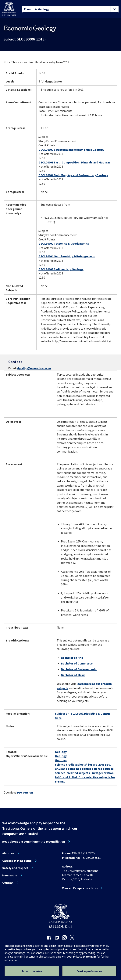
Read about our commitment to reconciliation (34, 841)
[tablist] (70, 9)
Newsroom (10, 875)
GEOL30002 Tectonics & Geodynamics (64, 243)
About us (8, 853)
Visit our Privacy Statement (79, 957)
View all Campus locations (80, 888)
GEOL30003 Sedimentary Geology (61, 269)
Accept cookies (32, 971)
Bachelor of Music (73, 675)
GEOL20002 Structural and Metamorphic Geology (71, 150)
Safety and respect (15, 868)
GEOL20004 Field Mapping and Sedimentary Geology (73, 175)
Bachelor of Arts (72, 658)
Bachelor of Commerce (77, 663)
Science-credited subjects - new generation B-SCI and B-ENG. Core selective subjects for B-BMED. (85, 777)
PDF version (25, 792)
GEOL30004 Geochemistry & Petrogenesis (67, 256)
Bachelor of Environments (79, 669)
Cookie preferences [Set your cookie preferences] (89, 971)
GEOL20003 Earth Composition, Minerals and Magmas (74, 162)
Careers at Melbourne (17, 861)
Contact (8, 882)
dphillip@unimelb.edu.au (34, 368)
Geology (61, 752)
